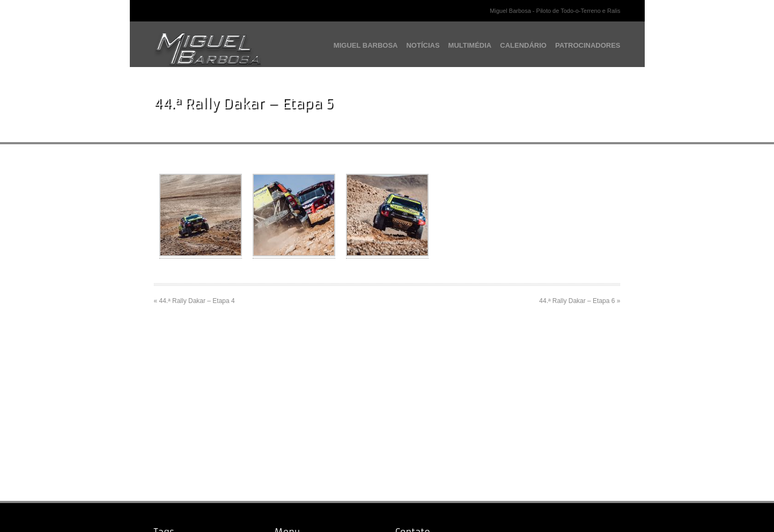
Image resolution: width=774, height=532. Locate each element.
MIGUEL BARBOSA (366, 45)
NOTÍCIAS (423, 45)
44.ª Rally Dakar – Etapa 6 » (580, 301)
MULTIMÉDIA (470, 45)
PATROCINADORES (588, 45)
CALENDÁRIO (523, 45)
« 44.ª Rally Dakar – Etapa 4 (194, 301)
